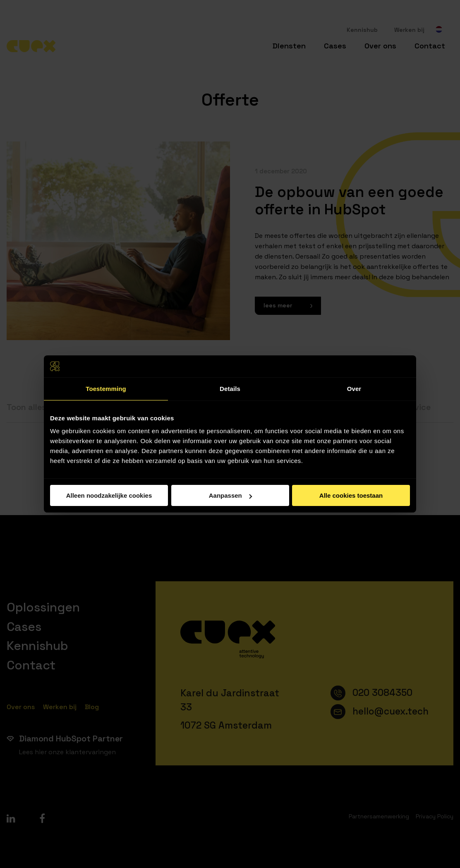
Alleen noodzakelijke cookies (109, 495)
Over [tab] (354, 388)
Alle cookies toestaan (351, 495)
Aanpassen (230, 495)
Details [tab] (230, 388)
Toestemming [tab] (106, 388)
